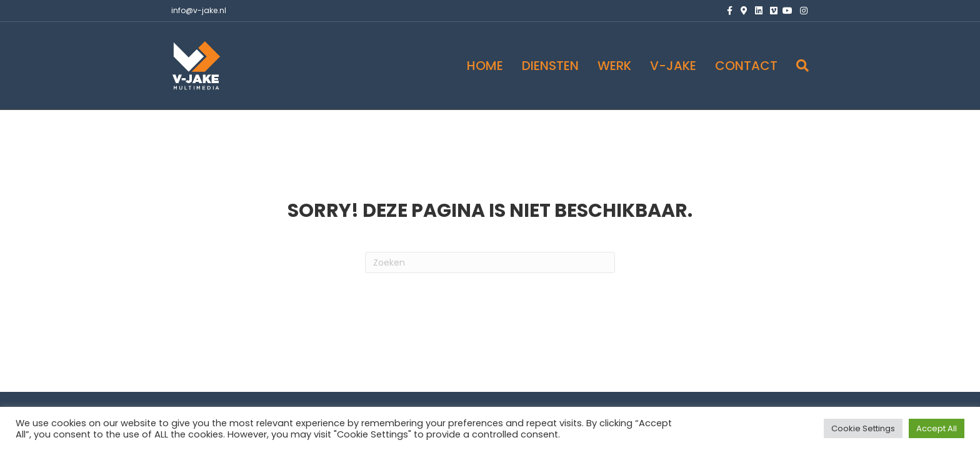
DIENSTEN (550, 66)
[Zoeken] (798, 66)
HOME (485, 66)
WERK (614, 66)
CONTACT (746, 66)
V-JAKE (673, 66)
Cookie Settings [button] (863, 428)
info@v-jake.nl (199, 10)
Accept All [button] (937, 428)
